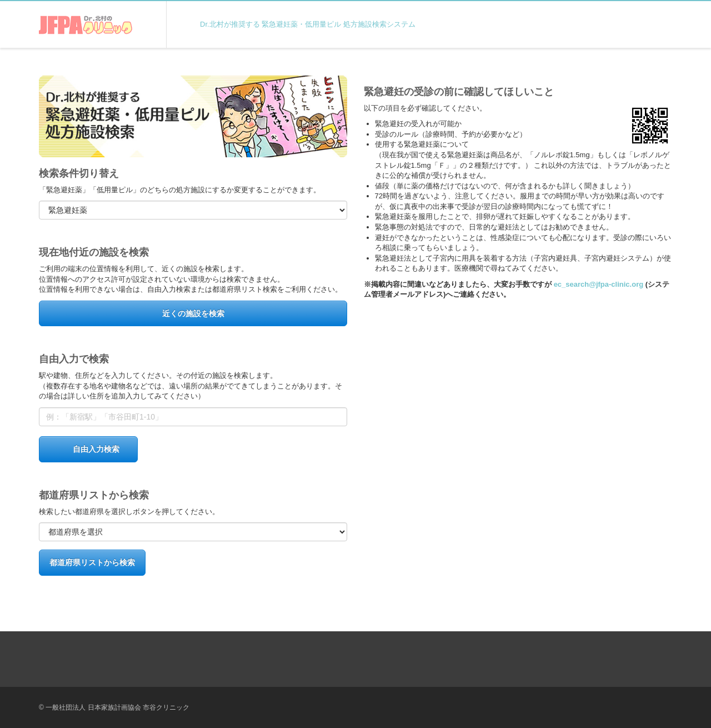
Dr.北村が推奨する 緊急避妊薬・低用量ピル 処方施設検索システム (308, 24)
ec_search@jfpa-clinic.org (599, 284)
